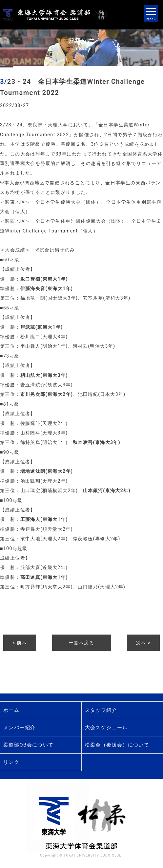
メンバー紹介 (19, 728)
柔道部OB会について (29, 745)
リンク (11, 762)
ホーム (11, 710)
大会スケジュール (106, 728)
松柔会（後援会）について (117, 745)
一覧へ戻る (81, 643)
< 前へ (20, 643)
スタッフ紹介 (101, 710)
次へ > (143, 643)
